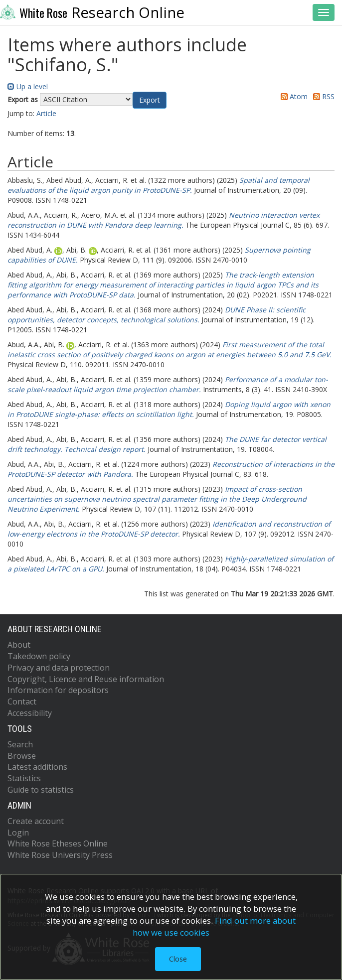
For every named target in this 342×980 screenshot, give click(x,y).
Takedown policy (39, 656)
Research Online (92, 12)
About (19, 645)
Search (20, 744)
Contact (22, 701)
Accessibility (30, 713)
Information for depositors (58, 690)
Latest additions (37, 767)
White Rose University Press (60, 855)
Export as (23, 99)
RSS (322, 96)
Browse (22, 756)
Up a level (28, 86)
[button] (150, 100)
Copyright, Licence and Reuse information (86, 679)
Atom (292, 96)
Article (46, 113)
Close (178, 959)
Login (18, 833)
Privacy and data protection (59, 668)
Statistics (24, 778)
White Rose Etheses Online (58, 843)
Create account (36, 821)
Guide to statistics (41, 790)
